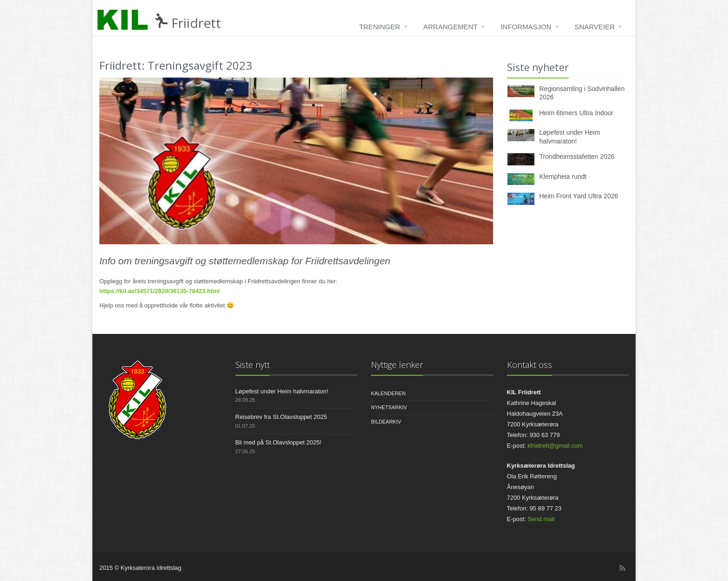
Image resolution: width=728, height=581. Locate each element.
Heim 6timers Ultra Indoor (577, 113)
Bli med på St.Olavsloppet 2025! (279, 442)
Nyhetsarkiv (389, 407)
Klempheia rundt (563, 176)
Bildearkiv (386, 422)
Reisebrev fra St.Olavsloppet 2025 (281, 417)
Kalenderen (388, 393)
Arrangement (451, 27)
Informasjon (526, 27)
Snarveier (595, 27)
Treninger (379, 27)
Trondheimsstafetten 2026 (577, 157)
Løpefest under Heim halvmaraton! (282, 391)
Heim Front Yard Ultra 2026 (579, 196)
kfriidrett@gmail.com (555, 446)
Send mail (541, 519)
